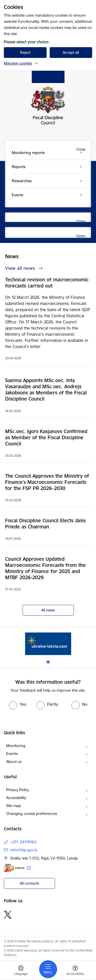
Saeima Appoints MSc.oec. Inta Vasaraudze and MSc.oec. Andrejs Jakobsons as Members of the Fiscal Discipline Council (46, 390)
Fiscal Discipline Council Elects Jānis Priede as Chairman (45, 524)
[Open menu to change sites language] (21, 971)
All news (48, 610)
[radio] (18, 704)
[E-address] (14, 868)
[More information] (29, 868)
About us (14, 762)
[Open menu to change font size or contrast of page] (75, 971)
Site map (14, 806)
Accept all (71, 52)
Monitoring (16, 746)
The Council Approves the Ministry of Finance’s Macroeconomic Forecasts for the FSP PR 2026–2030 (47, 482)
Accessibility (16, 798)
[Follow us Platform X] (8, 915)
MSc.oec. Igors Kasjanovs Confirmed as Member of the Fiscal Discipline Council (46, 437)
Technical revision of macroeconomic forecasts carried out (47, 283)
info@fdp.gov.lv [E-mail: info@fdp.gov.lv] (24, 850)
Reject (25, 52)
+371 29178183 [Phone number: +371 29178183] (23, 842)
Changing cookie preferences (32, 814)
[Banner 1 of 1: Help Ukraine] (48, 644)
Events (12, 754)
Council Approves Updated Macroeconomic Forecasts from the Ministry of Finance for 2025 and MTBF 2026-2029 (45, 568)
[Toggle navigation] (48, 969)
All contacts (29, 883)
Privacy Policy (18, 790)
